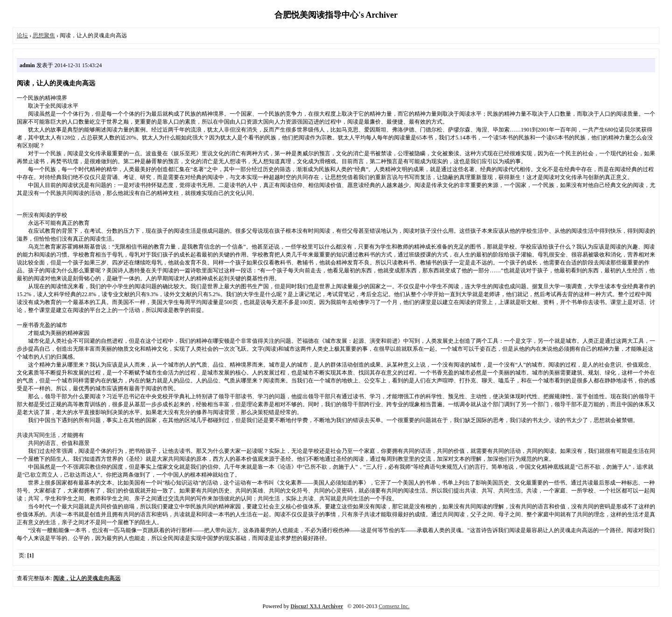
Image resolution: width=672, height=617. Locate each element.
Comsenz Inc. (394, 606)
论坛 (22, 35)
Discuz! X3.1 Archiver (317, 606)
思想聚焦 (44, 35)
